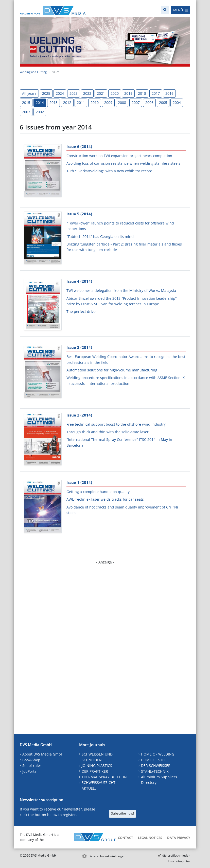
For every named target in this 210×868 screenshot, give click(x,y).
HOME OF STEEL (155, 760)
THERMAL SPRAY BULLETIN (104, 777)
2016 (169, 93)
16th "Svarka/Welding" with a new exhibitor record (109, 171)
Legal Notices (150, 838)
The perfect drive (81, 312)
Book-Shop (31, 760)
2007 (136, 102)
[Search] (165, 10)
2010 (95, 102)
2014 (40, 102)
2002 (40, 112)
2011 (81, 102)
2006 (149, 102)
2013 (54, 102)
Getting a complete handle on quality (98, 492)
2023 (74, 93)
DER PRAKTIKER (95, 771)
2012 (67, 102)
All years (29, 93)
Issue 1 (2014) (79, 482)
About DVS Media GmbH (43, 754)
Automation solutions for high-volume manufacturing (112, 370)
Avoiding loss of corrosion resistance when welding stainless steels (123, 163)
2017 (156, 93)
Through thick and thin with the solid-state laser (108, 432)
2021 (101, 93)
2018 (142, 93)
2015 (26, 102)
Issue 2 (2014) (79, 415)
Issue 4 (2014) (79, 281)
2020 (115, 93)
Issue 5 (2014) (79, 214)
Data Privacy (179, 838)
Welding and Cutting (33, 72)
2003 (26, 112)
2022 (87, 93)
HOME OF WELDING (158, 754)
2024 (60, 93)
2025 (46, 93)
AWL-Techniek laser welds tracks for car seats (105, 499)
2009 (108, 102)
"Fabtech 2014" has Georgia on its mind (100, 237)
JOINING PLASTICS (97, 766)
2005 (163, 102)
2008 (122, 102)
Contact (125, 838)
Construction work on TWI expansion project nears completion (119, 156)
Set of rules (32, 766)
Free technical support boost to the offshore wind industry (116, 424)
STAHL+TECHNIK (155, 771)
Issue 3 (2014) (79, 347)
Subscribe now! (123, 813)
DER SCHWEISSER (156, 766)
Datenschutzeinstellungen (107, 856)
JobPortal (30, 771)
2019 (128, 93)
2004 (177, 102)
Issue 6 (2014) (79, 146)
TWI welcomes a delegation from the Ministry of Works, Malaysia (121, 290)
